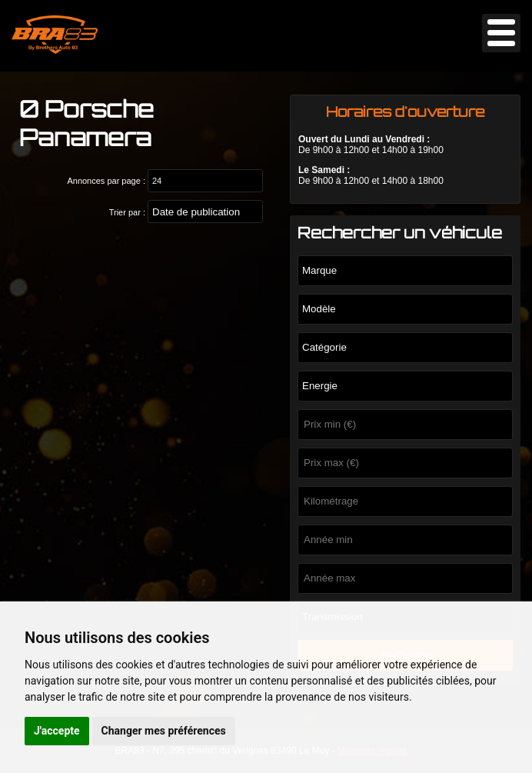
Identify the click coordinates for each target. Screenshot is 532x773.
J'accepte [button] (57, 731)
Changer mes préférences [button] (164, 731)
